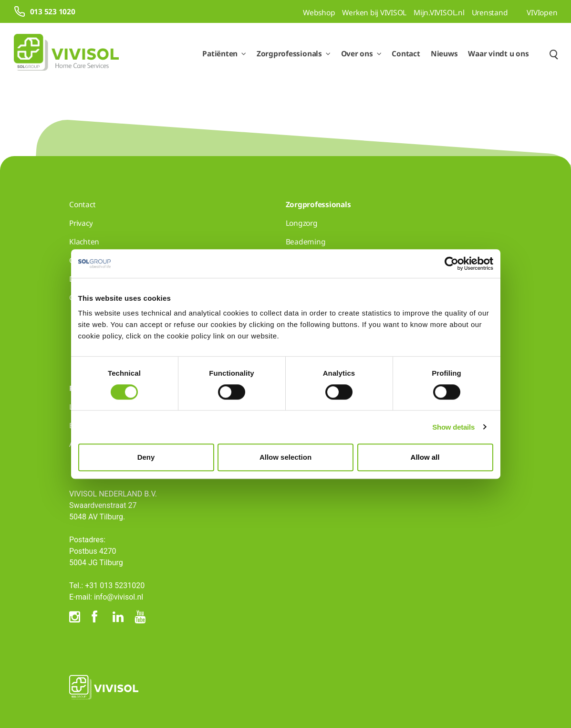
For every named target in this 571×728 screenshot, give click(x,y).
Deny (146, 457)
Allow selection (285, 457)
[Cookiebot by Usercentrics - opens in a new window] (452, 264)
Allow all (425, 457)
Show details (453, 427)
